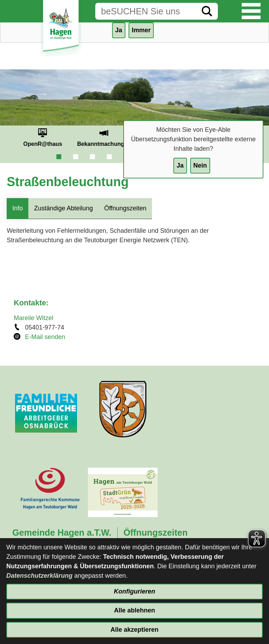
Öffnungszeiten (125, 208)
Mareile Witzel (33, 318)
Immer (141, 30)
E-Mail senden (45, 337)
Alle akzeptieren (134, 630)
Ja (180, 165)
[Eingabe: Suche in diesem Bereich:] (146, 11)
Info (18, 208)
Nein (200, 165)
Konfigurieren (134, 591)
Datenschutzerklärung (39, 576)
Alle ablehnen (134, 610)
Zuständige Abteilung (63, 208)
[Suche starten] (207, 11)
